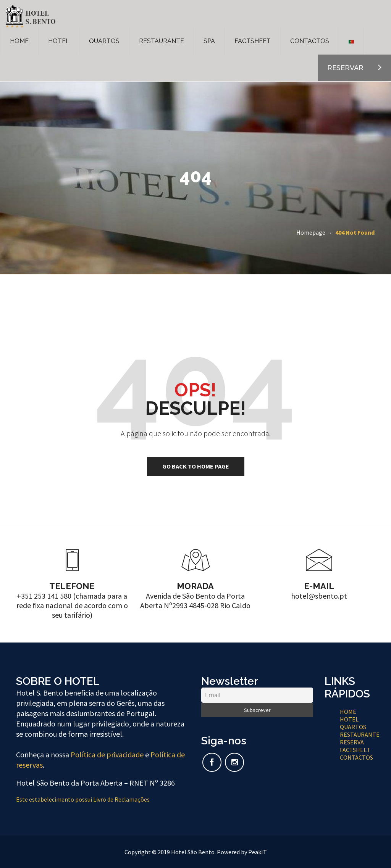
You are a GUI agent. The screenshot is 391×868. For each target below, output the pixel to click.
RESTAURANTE (162, 41)
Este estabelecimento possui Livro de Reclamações (83, 799)
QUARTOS (104, 41)
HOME (19, 41)
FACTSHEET (253, 41)
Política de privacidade (107, 754)
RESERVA (352, 742)
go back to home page (196, 466)
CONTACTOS (310, 41)
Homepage (311, 232)
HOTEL (59, 41)
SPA (209, 41)
